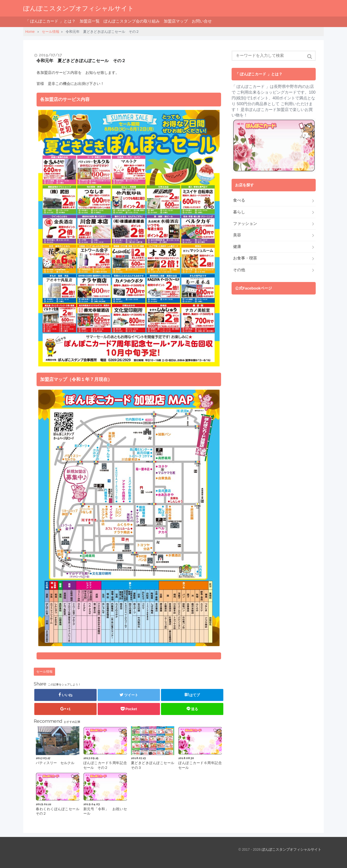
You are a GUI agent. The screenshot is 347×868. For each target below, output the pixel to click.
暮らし (239, 212)
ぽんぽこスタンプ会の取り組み (132, 21)
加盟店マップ (176, 21)
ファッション (245, 224)
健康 (237, 247)
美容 (237, 235)
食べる (239, 200)
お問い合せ (202, 21)
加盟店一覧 (90, 21)
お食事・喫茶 (245, 258)
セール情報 (44, 672)
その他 (239, 270)
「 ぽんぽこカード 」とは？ (50, 21)
